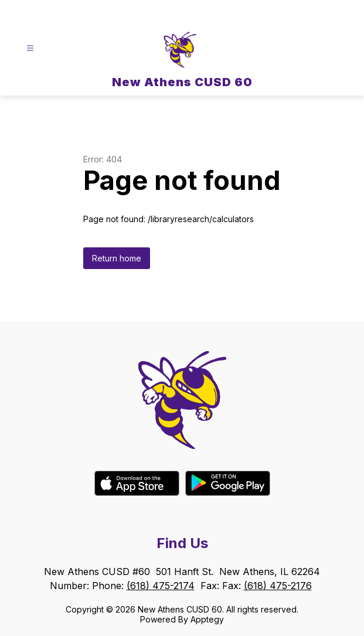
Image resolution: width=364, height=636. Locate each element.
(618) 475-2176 (278, 586)
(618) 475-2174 (161, 586)
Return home (117, 258)
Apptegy (207, 619)
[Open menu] (30, 48)
